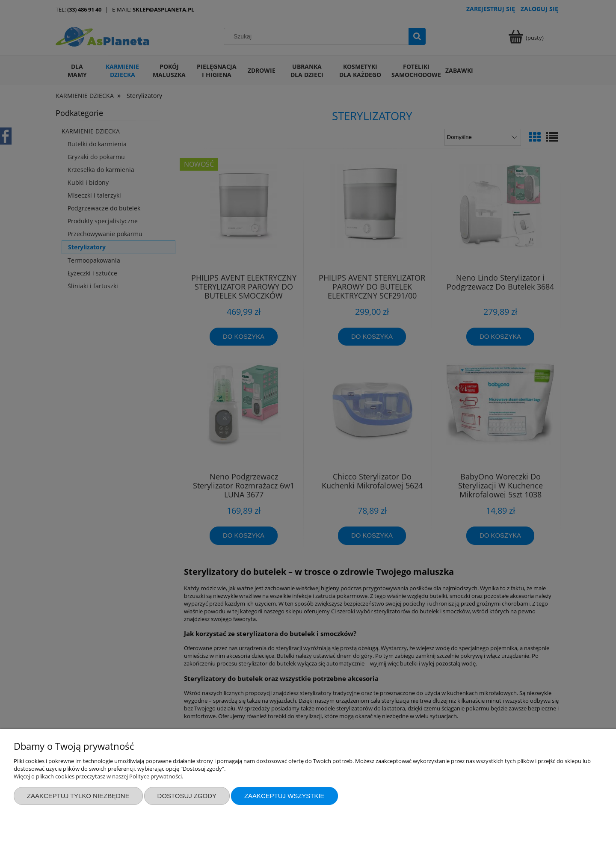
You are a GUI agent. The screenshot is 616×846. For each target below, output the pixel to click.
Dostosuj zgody (187, 796)
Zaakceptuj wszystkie (284, 796)
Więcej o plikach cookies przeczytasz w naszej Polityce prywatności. (98, 776)
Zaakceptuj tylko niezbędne (78, 796)
